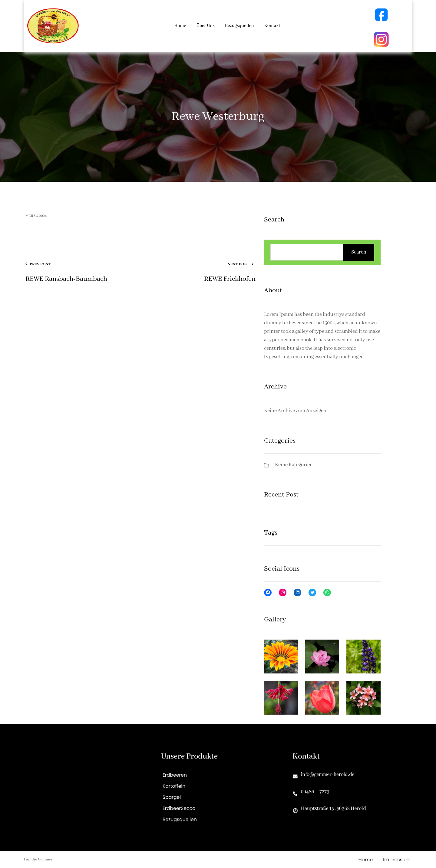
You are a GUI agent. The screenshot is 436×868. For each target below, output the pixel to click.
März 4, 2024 (36, 216)
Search (359, 252)
